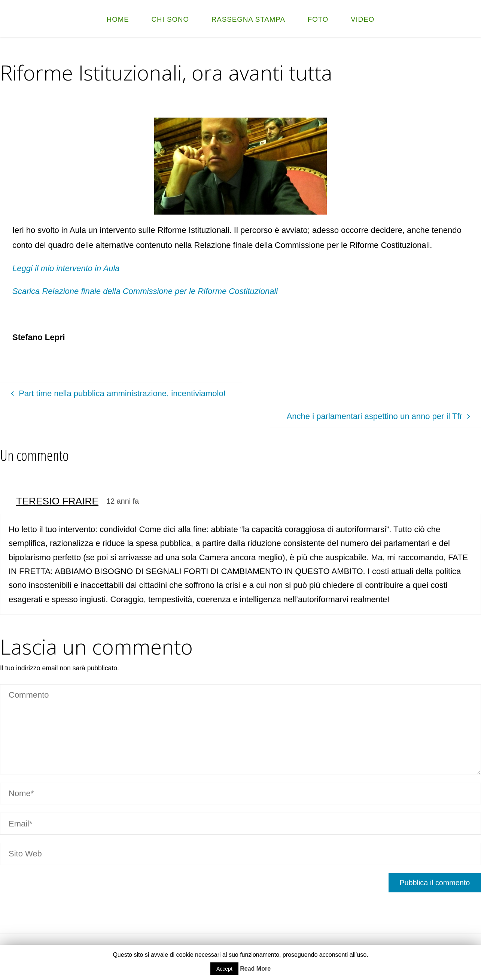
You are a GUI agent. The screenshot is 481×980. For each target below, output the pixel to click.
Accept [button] (224, 969)
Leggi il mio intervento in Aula (66, 268)
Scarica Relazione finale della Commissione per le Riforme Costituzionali (145, 291)
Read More (255, 969)
